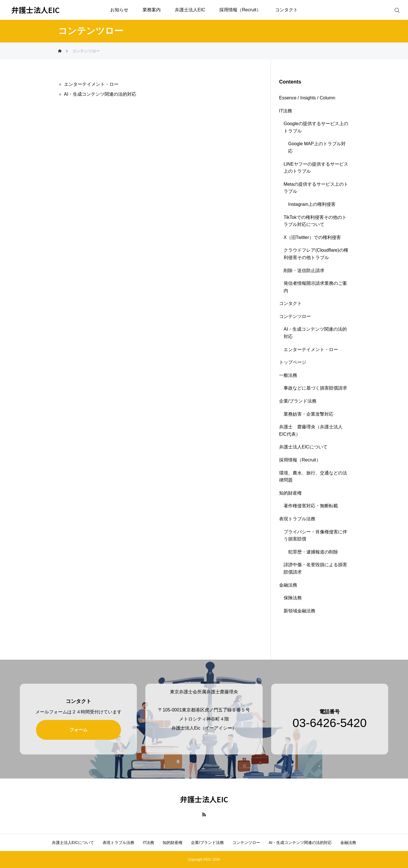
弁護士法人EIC (190, 10)
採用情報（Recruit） (240, 10)
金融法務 (288, 585)
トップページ (293, 362)
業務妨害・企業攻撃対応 (309, 414)
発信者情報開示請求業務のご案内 (315, 287)
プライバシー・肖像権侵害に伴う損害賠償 (315, 535)
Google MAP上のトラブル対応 (317, 147)
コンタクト (286, 10)
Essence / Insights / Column (307, 98)
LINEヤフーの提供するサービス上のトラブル (316, 168)
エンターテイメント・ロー (91, 84)
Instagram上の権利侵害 (312, 204)
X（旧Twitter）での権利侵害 (312, 237)
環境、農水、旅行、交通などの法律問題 (313, 477)
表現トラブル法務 (297, 519)
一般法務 (288, 375)
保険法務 (293, 598)
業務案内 (152, 10)
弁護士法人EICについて (303, 447)
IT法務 (286, 111)
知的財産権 (290, 493)
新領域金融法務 (299, 611)
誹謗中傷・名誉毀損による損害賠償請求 (315, 568)
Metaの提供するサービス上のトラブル (316, 188)
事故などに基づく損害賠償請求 (315, 388)
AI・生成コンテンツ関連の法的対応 (100, 94)
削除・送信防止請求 (304, 271)
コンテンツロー (295, 316)
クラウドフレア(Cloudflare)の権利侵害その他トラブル (316, 254)
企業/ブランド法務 (298, 401)
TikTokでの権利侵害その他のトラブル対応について (315, 221)
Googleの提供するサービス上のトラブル (316, 127)
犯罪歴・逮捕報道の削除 (313, 552)
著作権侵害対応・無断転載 (311, 506)
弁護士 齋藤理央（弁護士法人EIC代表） (311, 430)
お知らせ (119, 10)
